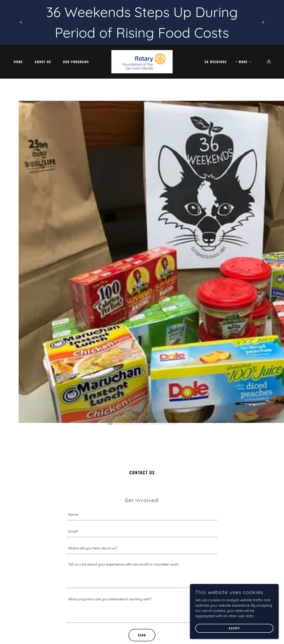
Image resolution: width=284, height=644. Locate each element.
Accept (234, 628)
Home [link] (18, 62)
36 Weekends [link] (216, 62)
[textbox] (142, 515)
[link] (142, 61)
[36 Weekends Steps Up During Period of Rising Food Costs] (142, 22)
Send (142, 635)
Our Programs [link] (76, 62)
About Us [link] (43, 62)
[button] (244, 62)
